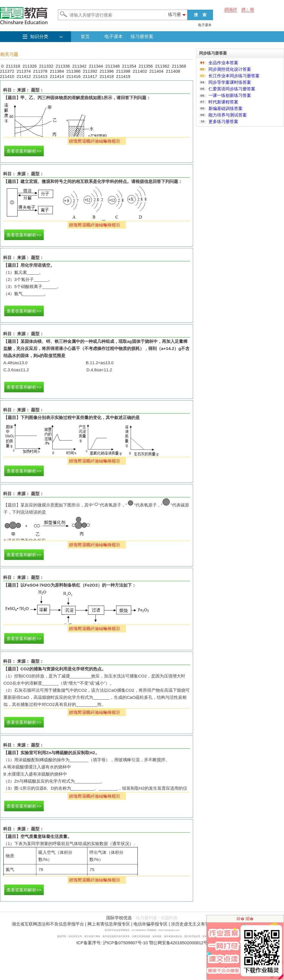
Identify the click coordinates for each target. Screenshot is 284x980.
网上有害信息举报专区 (109, 924)
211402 (140, 71)
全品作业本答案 (223, 63)
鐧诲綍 (231, 10)
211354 (129, 66)
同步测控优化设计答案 (230, 69)
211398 (123, 71)
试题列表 (169, 918)
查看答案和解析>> (24, 151)
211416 (74, 76)
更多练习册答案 (223, 121)
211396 (106, 71)
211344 (96, 66)
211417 (90, 76)
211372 (7, 71)
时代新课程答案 (223, 102)
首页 (85, 37)
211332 (46, 66)
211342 (79, 66)
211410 (7, 76)
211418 (106, 76)
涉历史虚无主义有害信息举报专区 (203, 924)
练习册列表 (146, 918)
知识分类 (39, 37)
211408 (173, 71)
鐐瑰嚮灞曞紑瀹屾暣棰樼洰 (95, 141)
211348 (112, 66)
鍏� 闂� (245, 919)
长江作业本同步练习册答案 (234, 76)
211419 (123, 76)
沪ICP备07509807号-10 (125, 943)
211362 (162, 66)
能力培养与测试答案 (228, 115)
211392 (90, 71)
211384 (57, 71)
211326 (30, 66)
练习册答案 (142, 37)
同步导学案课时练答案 (230, 82)
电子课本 (205, 25)
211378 (40, 71)
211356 (146, 66)
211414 (57, 76)
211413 (40, 76)
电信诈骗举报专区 (151, 924)
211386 (74, 71)
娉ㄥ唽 (248, 10)
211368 (179, 66)
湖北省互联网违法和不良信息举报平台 (48, 924)
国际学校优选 (119, 918)
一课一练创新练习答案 (230, 95)
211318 (13, 66)
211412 (24, 76)
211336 (63, 66)
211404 (156, 71)
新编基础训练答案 (225, 108)
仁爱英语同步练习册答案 (232, 89)
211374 (24, 71)
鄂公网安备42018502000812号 (178, 943)
